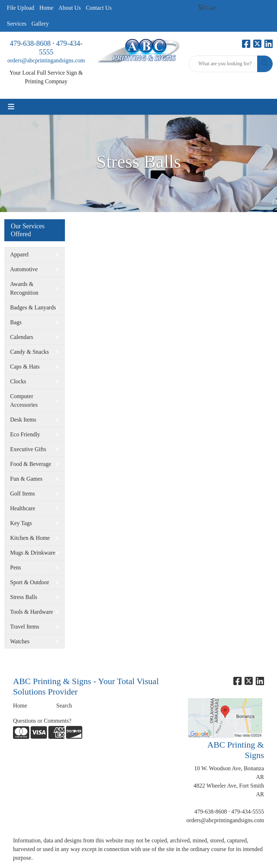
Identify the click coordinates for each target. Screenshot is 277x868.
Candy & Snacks (30, 352)
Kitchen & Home (30, 538)
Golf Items (23, 494)
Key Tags (21, 523)
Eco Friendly (25, 434)
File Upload (21, 8)
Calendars (22, 337)
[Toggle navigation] (11, 107)
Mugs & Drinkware (33, 553)
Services (17, 24)
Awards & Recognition (24, 288)
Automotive (24, 269)
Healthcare (23, 508)
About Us (70, 8)
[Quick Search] (223, 64)
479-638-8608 (30, 43)
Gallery (40, 24)
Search (64, 706)
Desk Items (23, 420)
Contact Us (99, 8)
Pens (16, 567)
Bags (16, 322)
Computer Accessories (24, 400)
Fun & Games (26, 479)
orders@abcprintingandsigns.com (46, 60)
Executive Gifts (28, 449)
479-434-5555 (248, 812)
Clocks (18, 381)
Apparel (19, 254)
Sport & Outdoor (30, 582)
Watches (20, 641)
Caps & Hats (25, 367)
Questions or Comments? (42, 721)
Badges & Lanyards (33, 307)
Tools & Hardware (32, 612)
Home (46, 8)
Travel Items (25, 627)
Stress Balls (24, 597)
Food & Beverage (31, 464)
